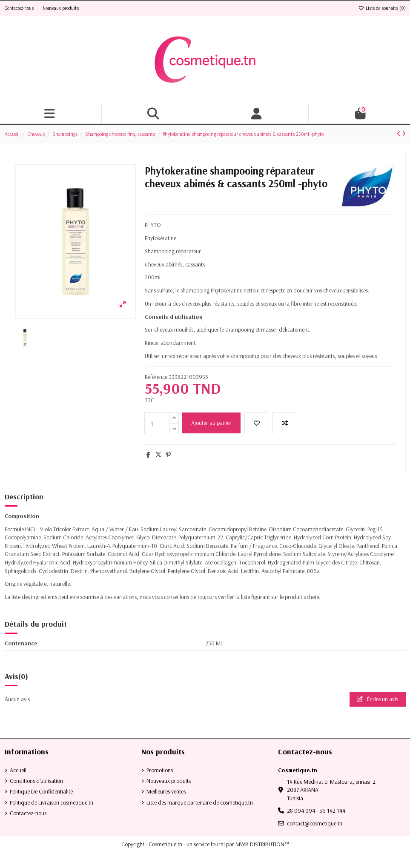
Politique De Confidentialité (41, 791)
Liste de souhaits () (382, 8)
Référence (156, 377)
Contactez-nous (20, 8)
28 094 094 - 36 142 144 (316, 811)
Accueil (18, 770)
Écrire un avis (377, 699)
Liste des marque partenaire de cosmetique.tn (200, 802)
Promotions (160, 770)
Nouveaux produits (61, 8)
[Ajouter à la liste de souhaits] (257, 423)
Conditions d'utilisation (36, 781)
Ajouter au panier (211, 423)
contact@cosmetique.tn (315, 823)
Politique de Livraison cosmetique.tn (52, 802)
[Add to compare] (285, 423)
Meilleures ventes (166, 791)
